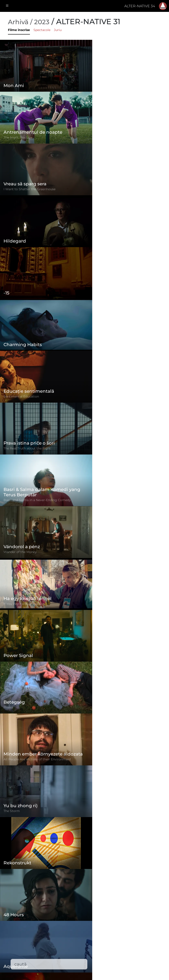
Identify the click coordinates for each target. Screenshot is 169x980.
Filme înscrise (19, 30)
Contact (66, 951)
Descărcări (68, 960)
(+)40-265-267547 (133, 935)
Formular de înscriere (78, 916)
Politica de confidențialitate (83, 933)
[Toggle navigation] (7, 6)
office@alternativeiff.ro (137, 944)
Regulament (70, 924)
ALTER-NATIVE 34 (140, 6)
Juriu (58, 30)
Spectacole (42, 30)
